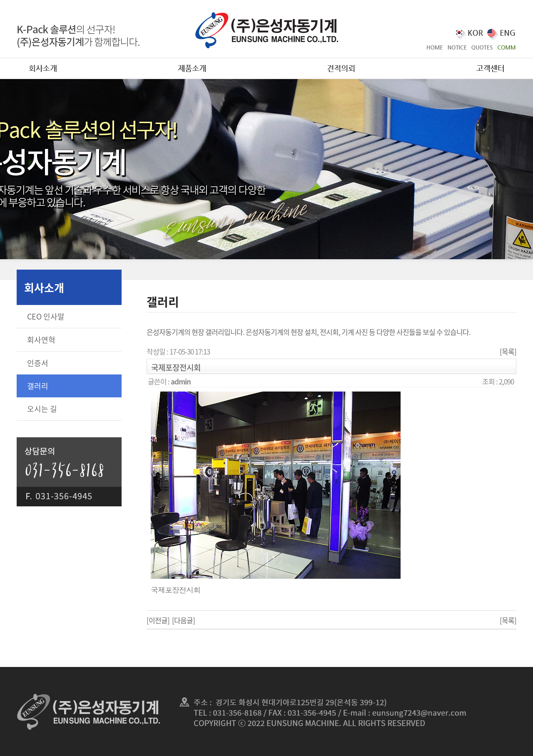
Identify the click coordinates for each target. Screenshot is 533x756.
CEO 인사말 (46, 316)
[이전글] (158, 620)
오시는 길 (42, 409)
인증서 (38, 363)
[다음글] (183, 620)
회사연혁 (41, 340)
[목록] (508, 351)
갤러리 (38, 386)
